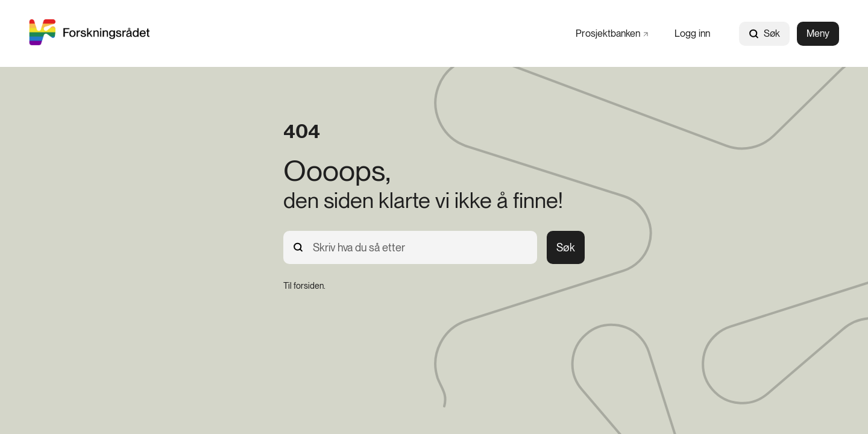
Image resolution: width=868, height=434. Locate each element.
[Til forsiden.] (304, 286)
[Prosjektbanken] (612, 33)
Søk (764, 33)
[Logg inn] (692, 33)
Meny (818, 33)
